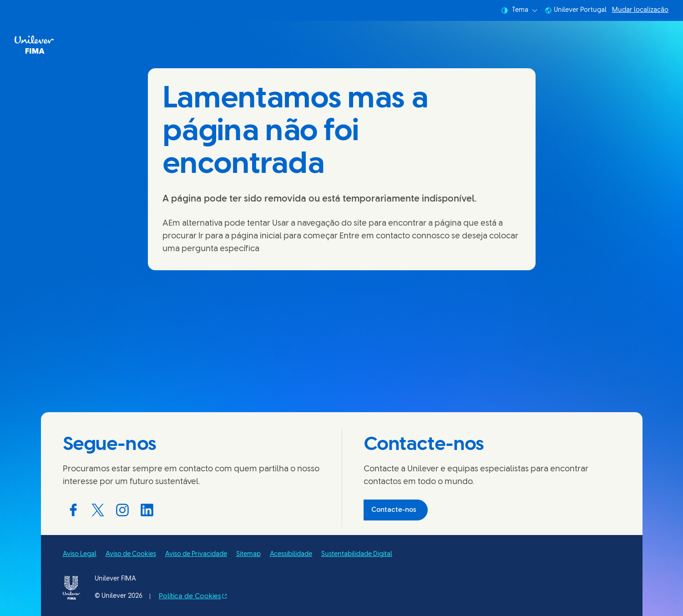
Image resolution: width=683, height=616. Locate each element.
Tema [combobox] (519, 10)
